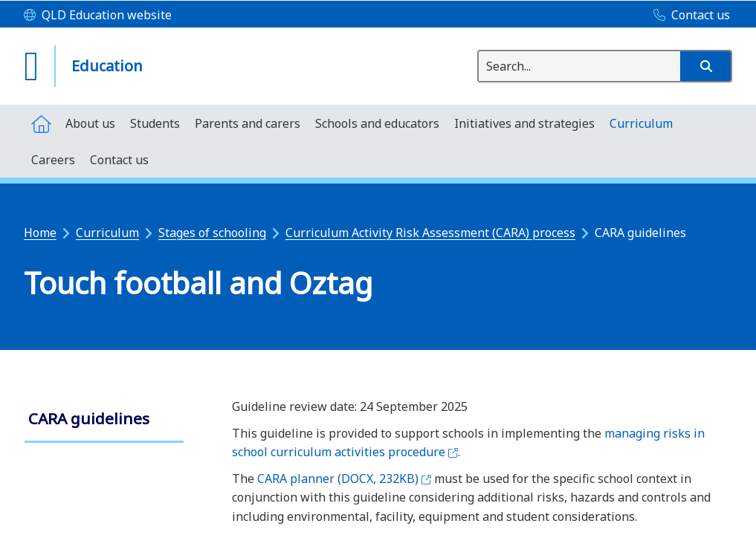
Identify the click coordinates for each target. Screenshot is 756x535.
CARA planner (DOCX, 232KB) (344, 479)
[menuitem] (41, 123)
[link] (104, 420)
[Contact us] (688, 16)
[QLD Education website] (98, 16)
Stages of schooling (212, 233)
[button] (705, 66)
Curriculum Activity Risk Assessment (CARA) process (430, 233)
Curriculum (107, 233)
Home (40, 233)
